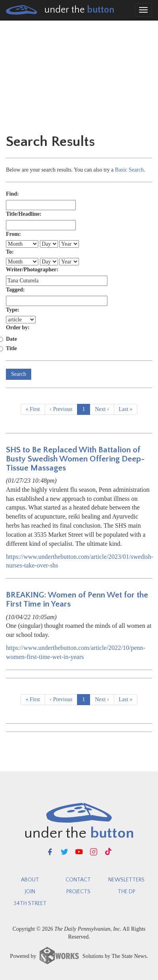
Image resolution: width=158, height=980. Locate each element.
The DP (127, 892)
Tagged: (15, 290)
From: (13, 234)
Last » (126, 409)
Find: (12, 194)
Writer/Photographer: (32, 270)
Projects (78, 892)
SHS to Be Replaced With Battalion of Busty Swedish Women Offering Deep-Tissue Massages (75, 459)
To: (10, 252)
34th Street (30, 903)
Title (11, 348)
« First (33, 409)
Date (11, 339)
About (30, 880)
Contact (78, 880)
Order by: (18, 328)
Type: (13, 310)
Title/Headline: (24, 214)
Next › (102, 409)
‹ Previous (61, 409)
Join (30, 892)
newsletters (126, 880)
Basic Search (129, 170)
